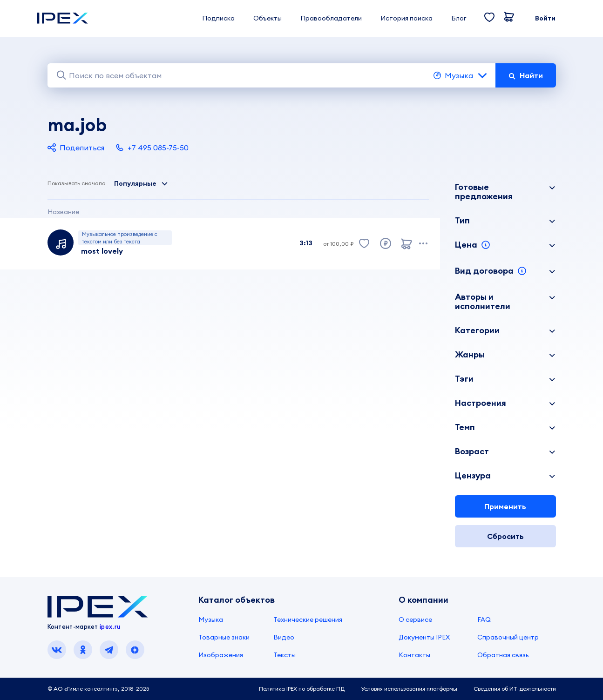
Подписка (218, 18)
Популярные (141, 183)
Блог (459, 18)
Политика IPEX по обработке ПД (302, 689)
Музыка (461, 75)
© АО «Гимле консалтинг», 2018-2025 (98, 689)
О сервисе (415, 619)
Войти (545, 18)
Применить (505, 506)
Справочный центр (508, 637)
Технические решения (308, 619)
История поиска (407, 18)
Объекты (268, 18)
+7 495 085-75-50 (152, 148)
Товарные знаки (224, 637)
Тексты (285, 655)
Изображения (221, 655)
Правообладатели (331, 18)
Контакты (414, 655)
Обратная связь (503, 655)
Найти (526, 75)
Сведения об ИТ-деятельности (515, 689)
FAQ (484, 619)
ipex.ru (110, 626)
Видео (284, 637)
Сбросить (505, 536)
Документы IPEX (424, 637)
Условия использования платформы (409, 689)
